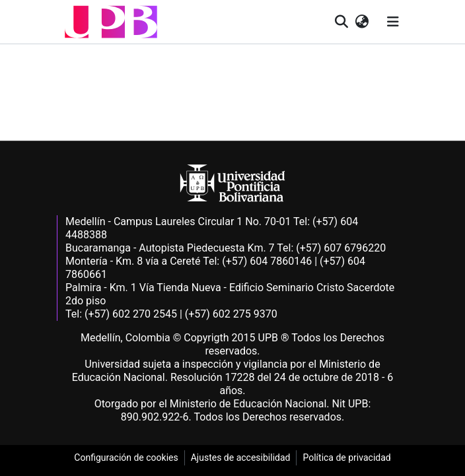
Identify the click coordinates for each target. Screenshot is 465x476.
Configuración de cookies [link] (126, 458)
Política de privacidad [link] (346, 458)
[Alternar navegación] (393, 22)
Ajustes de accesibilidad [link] (241, 458)
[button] (111, 22)
